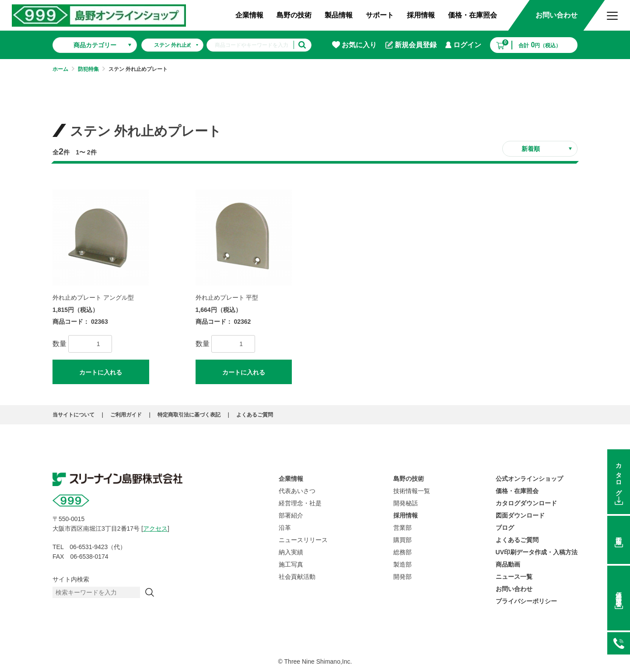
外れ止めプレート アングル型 (93, 297)
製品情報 (339, 15)
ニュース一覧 (514, 577)
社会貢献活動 (297, 577)
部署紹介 (291, 515)
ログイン (463, 45)
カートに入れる (101, 372)
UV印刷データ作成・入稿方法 (537, 552)
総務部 (402, 552)
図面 (619, 534)
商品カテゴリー (95, 45)
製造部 (402, 564)
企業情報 (249, 15)
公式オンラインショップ (529, 479)
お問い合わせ (556, 15)
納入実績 (291, 552)
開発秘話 (406, 503)
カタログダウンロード (526, 503)
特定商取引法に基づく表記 (189, 415)
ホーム (60, 69)
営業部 (402, 528)
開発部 (402, 577)
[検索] (150, 592)
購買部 (402, 540)
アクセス (155, 528)
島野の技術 (294, 15)
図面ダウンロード (520, 515)
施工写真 (291, 564)
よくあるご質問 (255, 415)
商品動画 (508, 564)
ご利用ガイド (126, 415)
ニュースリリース (303, 540)
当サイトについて (73, 415)
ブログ (505, 528)
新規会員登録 (411, 45)
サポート (380, 15)
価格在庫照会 (619, 593)
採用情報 (421, 15)
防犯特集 (88, 69)
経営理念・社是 (300, 503)
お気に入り (354, 45)
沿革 (285, 528)
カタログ (619, 476)
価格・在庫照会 (472, 15)
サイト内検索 (71, 579)
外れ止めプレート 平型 (227, 297)
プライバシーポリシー (526, 601)
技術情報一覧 (412, 491)
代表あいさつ (297, 491)
